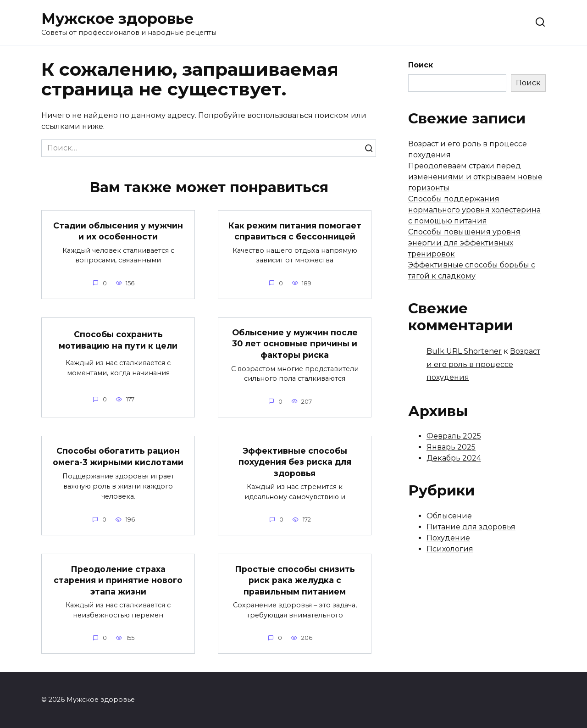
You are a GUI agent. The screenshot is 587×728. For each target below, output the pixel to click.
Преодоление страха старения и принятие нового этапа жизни (118, 580)
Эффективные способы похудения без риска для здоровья (295, 462)
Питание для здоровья (471, 527)
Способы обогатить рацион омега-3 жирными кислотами (118, 456)
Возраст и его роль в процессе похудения (483, 364)
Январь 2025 (451, 447)
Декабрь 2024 (454, 458)
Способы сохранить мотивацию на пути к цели (118, 340)
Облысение (449, 516)
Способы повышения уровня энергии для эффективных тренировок (464, 243)
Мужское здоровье (117, 19)
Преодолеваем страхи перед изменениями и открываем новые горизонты (475, 177)
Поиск (421, 65)
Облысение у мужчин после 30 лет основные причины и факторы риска (295, 344)
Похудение (448, 538)
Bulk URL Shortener (464, 351)
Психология (450, 549)
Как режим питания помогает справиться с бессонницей (295, 231)
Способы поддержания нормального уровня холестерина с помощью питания (474, 210)
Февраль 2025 (454, 436)
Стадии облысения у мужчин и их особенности (118, 231)
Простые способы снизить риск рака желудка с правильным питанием (295, 580)
